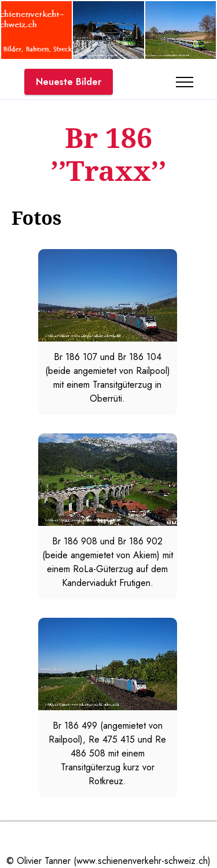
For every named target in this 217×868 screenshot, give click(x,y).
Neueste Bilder (69, 82)
